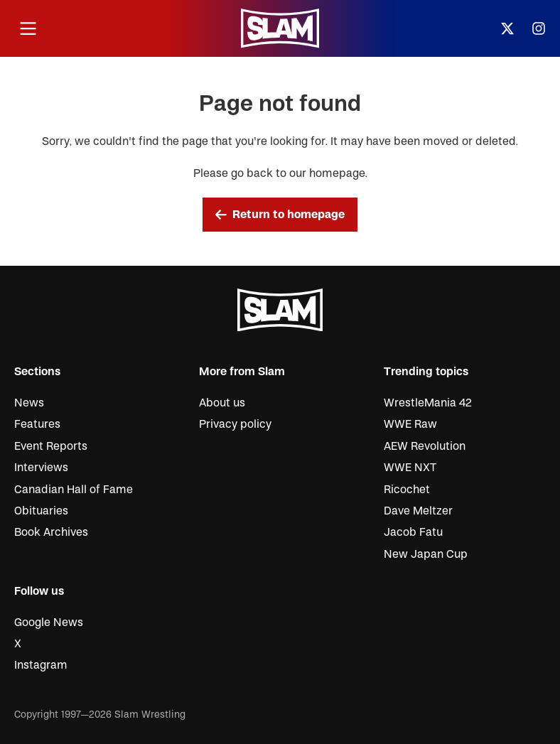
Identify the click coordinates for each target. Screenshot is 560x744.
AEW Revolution (425, 446)
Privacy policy (235, 424)
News (29, 403)
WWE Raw (410, 424)
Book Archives (51, 532)
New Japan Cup (426, 554)
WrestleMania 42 (428, 403)
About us (222, 403)
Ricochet (407, 490)
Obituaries (41, 511)
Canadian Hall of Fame (74, 490)
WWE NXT (410, 468)
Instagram (41, 665)
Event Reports (51, 446)
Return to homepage (280, 215)
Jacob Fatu (413, 532)
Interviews (41, 468)
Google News (49, 622)
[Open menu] (28, 29)
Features (37, 424)
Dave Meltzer (418, 511)
